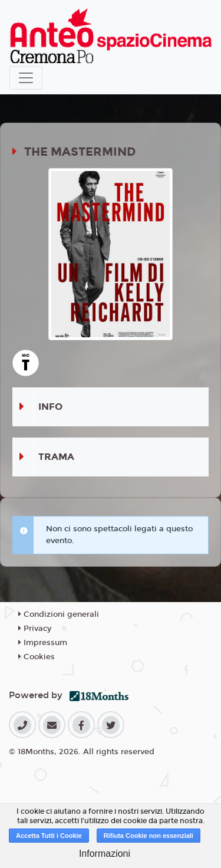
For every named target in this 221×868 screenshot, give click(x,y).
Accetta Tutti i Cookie (49, 836)
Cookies (37, 657)
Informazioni (105, 854)
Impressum (43, 643)
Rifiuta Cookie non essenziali (149, 836)
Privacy (35, 629)
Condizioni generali (59, 614)
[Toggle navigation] (26, 78)
